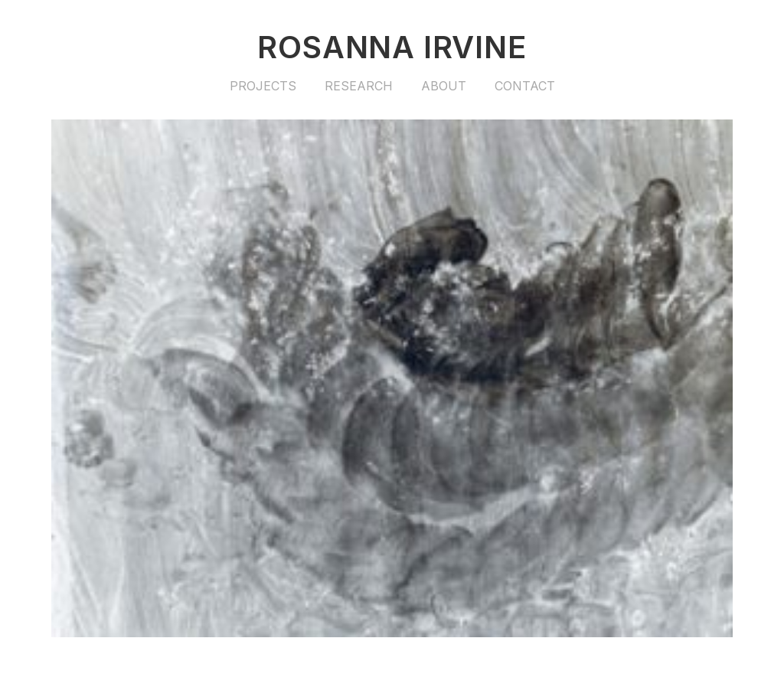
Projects (263, 86)
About (444, 86)
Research (359, 86)
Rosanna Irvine (392, 47)
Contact (525, 86)
